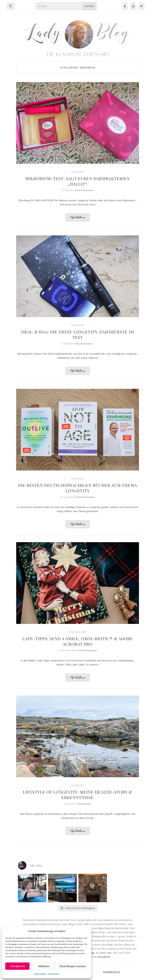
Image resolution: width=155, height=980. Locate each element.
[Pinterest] (142, 6)
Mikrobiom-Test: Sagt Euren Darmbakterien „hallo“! (77, 181)
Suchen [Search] (89, 6)
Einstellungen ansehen (73, 966)
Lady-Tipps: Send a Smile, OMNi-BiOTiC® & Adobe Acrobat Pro (78, 641)
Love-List (106, 953)
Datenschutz (40, 974)
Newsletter (104, 957)
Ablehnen (44, 966)
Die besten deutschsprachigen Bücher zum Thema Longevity (77, 488)
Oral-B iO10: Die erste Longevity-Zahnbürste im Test (78, 334)
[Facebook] (125, 6)
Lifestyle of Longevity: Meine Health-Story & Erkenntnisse (77, 795)
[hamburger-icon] (11, 6)
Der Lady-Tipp (77, 632)
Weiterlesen (78, 218)
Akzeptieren (17, 966)
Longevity (78, 172)
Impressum (54, 974)
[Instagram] (133, 6)
